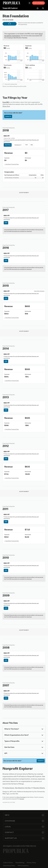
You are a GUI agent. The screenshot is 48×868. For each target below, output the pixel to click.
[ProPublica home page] (16, 851)
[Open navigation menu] (30, 3)
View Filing (8, 145)
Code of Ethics (8, 863)
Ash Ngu (28, 788)
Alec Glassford (20, 788)
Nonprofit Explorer (10, 8)
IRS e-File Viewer (21, 797)
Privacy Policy (31, 863)
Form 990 (6, 102)
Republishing (20, 863)
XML (32, 145)
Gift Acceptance (23, 866)
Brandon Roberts (39, 788)
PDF (27, 145)
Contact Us (8, 116)
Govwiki (22, 799)
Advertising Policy (9, 866)
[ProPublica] (12, 3)
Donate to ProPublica (38, 3)
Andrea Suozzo (9, 788)
